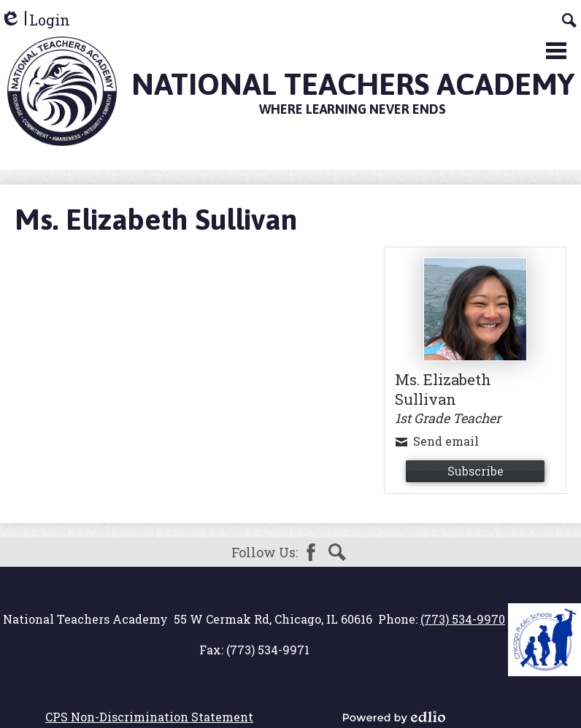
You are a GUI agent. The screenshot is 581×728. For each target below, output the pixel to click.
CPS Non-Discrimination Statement (149, 717)
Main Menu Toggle (556, 51)
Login (35, 20)
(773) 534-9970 (463, 619)
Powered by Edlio (394, 717)
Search (337, 552)
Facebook (311, 552)
